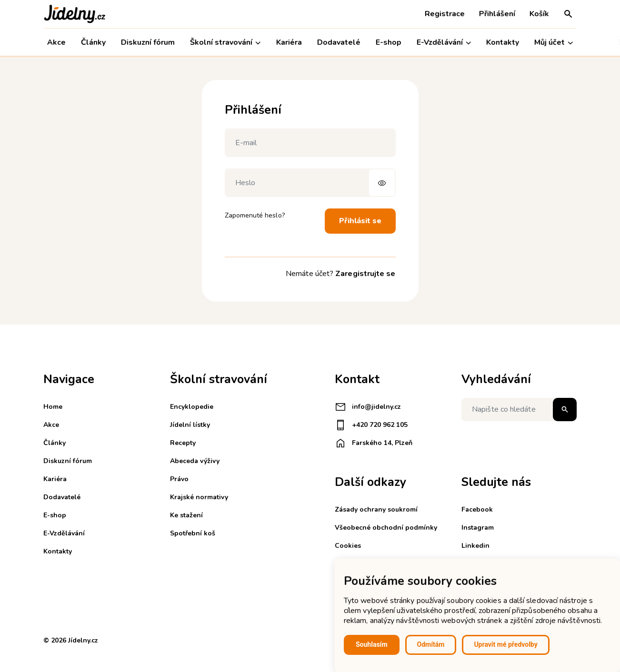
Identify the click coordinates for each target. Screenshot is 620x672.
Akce (56, 42)
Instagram (478, 528)
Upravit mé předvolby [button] (505, 644)
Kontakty (503, 42)
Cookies (348, 546)
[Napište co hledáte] (519, 410)
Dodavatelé (339, 42)
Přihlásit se (360, 221)
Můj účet (554, 43)
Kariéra (289, 42)
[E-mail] (310, 143)
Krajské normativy (199, 497)
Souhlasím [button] (372, 644)
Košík (539, 14)
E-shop (389, 42)
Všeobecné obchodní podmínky (386, 528)
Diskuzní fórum (148, 42)
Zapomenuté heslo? (255, 215)
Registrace (445, 14)
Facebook (477, 509)
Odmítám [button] (431, 644)
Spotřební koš (193, 533)
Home (53, 407)
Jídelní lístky (190, 425)
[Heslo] (310, 183)
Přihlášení (497, 14)
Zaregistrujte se (365, 274)
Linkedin (475, 546)
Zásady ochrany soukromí (376, 509)
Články (93, 42)
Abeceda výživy (195, 461)
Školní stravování (225, 43)
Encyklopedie (192, 407)
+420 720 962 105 (371, 425)
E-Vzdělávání (444, 43)
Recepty (183, 443)
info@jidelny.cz (368, 407)
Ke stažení (186, 515)
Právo (179, 479)
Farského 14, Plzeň (374, 443)
